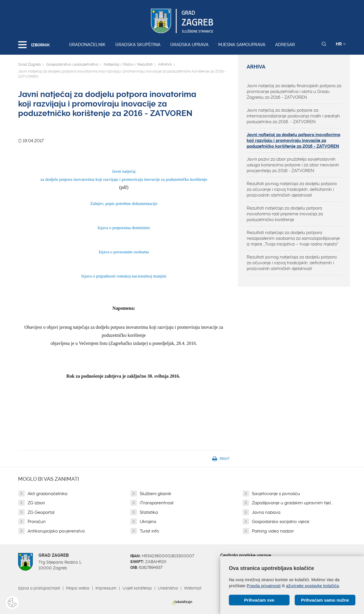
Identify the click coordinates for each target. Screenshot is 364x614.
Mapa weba (78, 588)
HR (341, 44)
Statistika (149, 512)
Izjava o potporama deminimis (124, 228)
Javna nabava (266, 512)
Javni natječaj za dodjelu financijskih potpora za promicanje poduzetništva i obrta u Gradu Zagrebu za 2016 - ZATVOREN (294, 92)
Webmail (193, 588)
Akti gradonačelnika (47, 494)
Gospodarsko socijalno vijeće (281, 522)
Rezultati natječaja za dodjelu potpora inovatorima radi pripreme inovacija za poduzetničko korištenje (285, 214)
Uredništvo (168, 588)
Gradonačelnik (87, 45)
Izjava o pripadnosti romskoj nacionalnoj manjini (124, 276)
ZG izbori (36, 503)
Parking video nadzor (273, 531)
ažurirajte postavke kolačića (312, 586)
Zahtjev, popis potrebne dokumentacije (124, 204)
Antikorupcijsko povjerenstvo (56, 531)
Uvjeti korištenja (137, 588)
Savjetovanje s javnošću (276, 494)
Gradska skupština (138, 45)
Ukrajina (148, 522)
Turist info (149, 531)
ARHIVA (165, 64)
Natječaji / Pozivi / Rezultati (128, 64)
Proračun (37, 522)
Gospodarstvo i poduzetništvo (72, 64)
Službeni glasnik (156, 494)
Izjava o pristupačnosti (39, 588)
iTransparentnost (157, 503)
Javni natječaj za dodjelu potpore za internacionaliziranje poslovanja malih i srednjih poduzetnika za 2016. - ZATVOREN (293, 116)
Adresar (285, 45)
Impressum (106, 588)
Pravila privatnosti (264, 586)
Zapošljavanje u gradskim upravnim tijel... (293, 503)
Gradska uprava (189, 45)
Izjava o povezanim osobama (124, 252)
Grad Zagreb (29, 64)
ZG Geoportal (41, 512)
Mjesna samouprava (242, 45)
